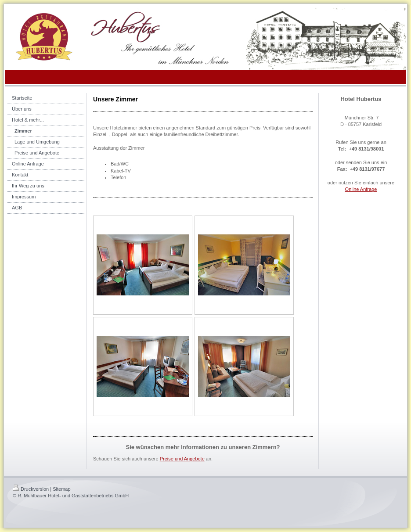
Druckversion (31, 489)
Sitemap (61, 489)
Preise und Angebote (182, 459)
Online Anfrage (361, 189)
